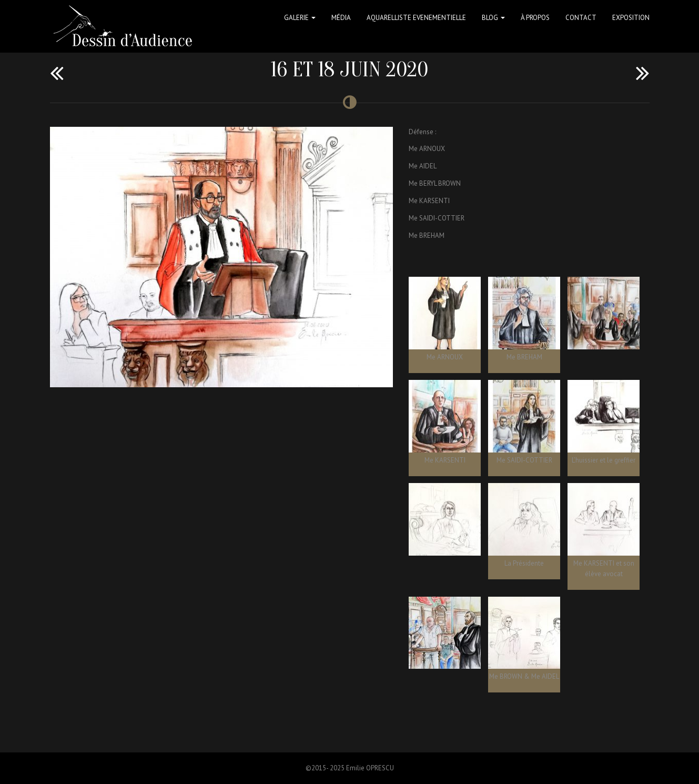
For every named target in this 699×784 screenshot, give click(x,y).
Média (341, 18)
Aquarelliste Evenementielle (416, 18)
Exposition (631, 18)
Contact (581, 18)
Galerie (300, 18)
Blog (493, 18)
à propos (535, 18)
